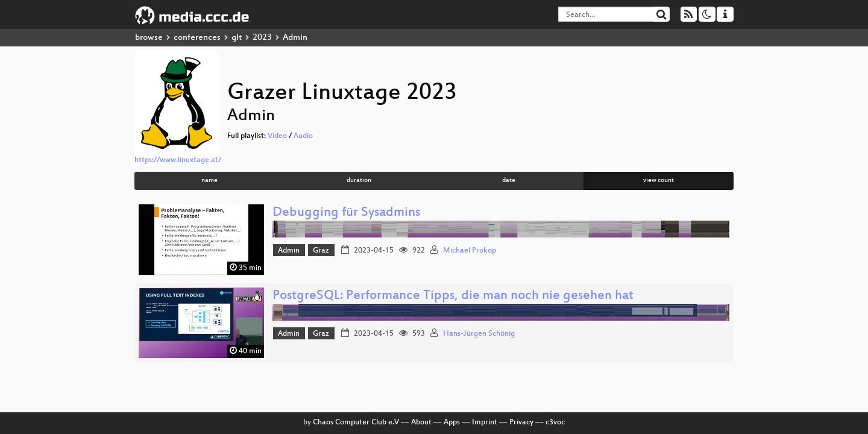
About (421, 423)
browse (149, 38)
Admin (289, 251)
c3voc (555, 423)
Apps (452, 423)
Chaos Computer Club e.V (356, 423)
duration (359, 181)
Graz (321, 251)
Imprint (485, 423)
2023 (262, 38)
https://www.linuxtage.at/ (178, 160)
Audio (303, 136)
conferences (197, 38)
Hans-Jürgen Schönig (479, 334)
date (509, 181)
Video (277, 136)
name (209, 181)
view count (659, 181)
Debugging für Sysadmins (346, 213)
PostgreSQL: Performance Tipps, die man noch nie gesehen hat (453, 296)
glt (237, 38)
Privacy (521, 423)
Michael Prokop (470, 251)
